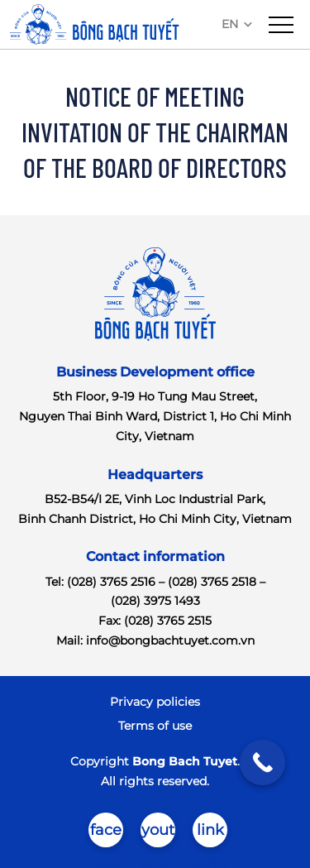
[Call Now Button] (262, 762)
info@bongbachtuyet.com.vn (170, 640)
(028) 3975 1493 (155, 601)
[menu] (281, 25)
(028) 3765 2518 (212, 582)
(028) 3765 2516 (111, 582)
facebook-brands (106, 834)
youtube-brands (158, 834)
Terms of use (155, 726)
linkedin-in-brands (210, 834)
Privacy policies (155, 702)
